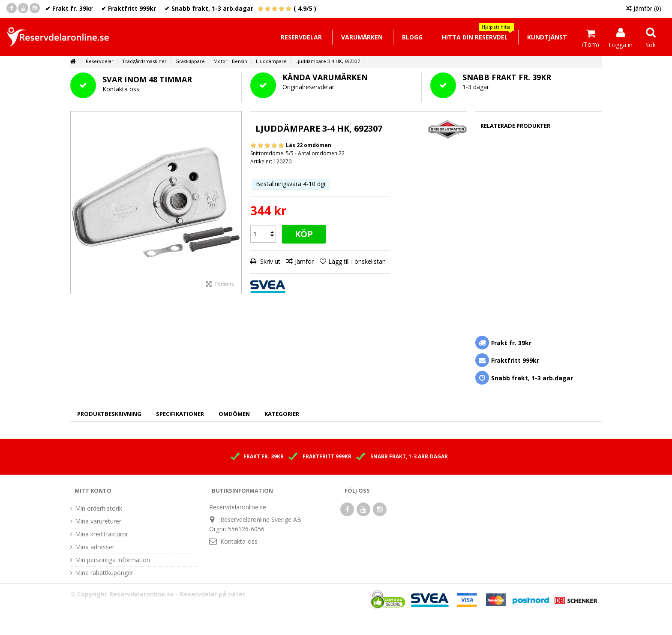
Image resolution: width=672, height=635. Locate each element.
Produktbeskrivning (109, 414)
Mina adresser (95, 547)
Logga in (621, 44)
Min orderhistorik (99, 509)
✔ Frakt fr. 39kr (69, 8)
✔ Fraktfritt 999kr (129, 8)
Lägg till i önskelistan (357, 261)
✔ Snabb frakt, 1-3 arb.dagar (209, 8)
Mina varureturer (98, 521)
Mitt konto (93, 491)
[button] (475, 37)
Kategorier (282, 414)
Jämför (304, 261)
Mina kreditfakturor (102, 534)
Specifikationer (180, 414)
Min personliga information (112, 560)
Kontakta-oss (239, 541)
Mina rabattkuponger (104, 573)
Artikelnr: (261, 161)
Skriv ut (269, 261)
